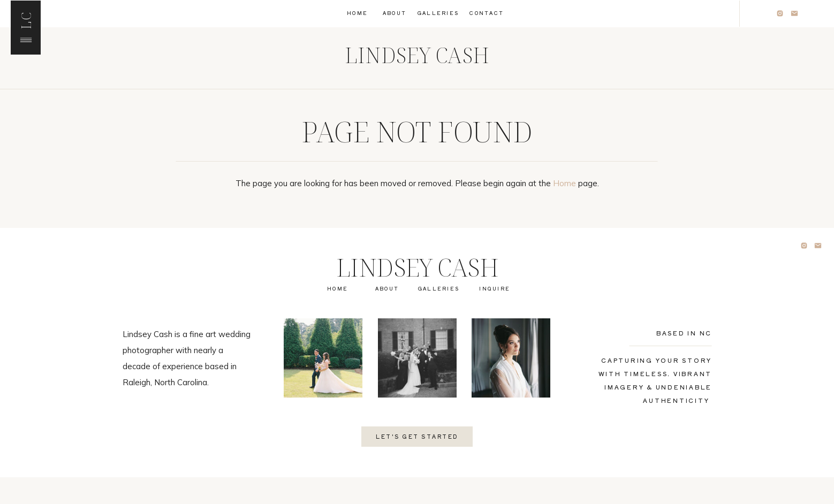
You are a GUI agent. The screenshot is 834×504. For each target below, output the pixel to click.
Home (564, 183)
